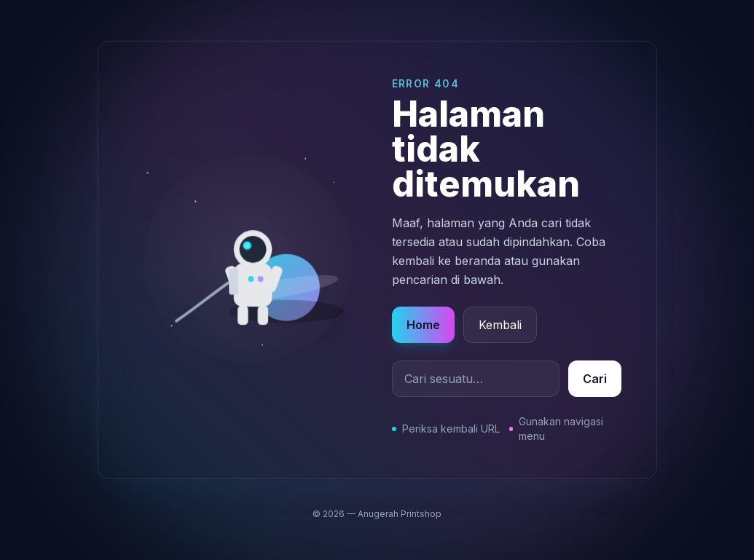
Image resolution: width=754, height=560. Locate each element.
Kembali (500, 325)
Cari (595, 379)
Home (423, 325)
